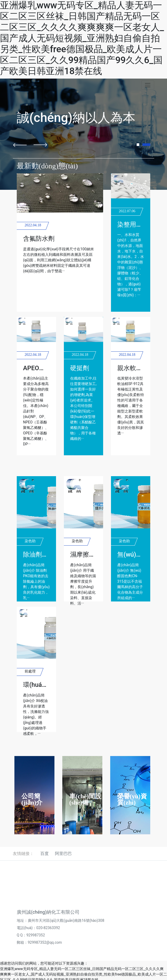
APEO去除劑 (40, 368)
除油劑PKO (39, 554)
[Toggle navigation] (148, 85)
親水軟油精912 (138, 368)
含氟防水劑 (39, 239)
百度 (44, 854)
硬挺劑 (80, 368)
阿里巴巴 (63, 854)
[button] (20, 145)
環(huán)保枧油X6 (48, 685)
